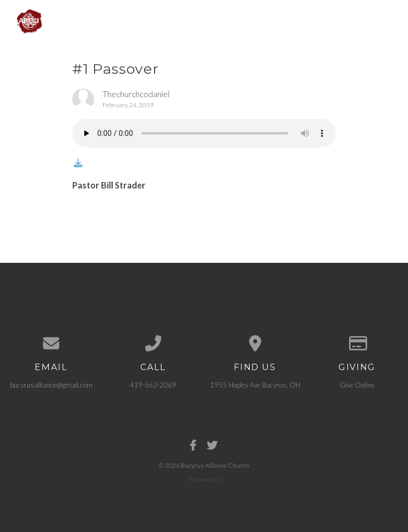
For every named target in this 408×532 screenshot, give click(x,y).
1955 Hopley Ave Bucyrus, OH (255, 384)
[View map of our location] (255, 343)
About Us (37, 20)
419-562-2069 (153, 384)
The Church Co (204, 478)
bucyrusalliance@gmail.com (51, 384)
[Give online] (357, 343)
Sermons (196, 20)
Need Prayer (333, 20)
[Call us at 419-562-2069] (153, 343)
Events (147, 20)
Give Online (357, 384)
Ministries (94, 20)
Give (383, 20)
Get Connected (262, 20)
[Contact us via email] (51, 343)
